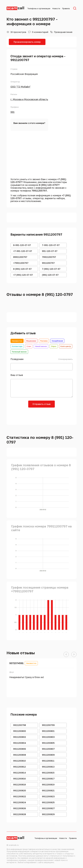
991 (12, 112)
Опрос (54, 346)
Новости (56, 8)
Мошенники (31, 341)
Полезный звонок (19, 352)
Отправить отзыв (42, 404)
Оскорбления (57, 341)
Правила (66, 8)
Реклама (44, 341)
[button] (66, 655)
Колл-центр (66, 346)
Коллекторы (17, 346)
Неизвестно (17, 341)
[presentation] (42, 415)
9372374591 (16, 663)
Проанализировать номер (27, 42)
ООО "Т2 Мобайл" (21, 87)
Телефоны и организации (39, 8)
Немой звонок (41, 346)
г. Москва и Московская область (29, 99)
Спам (29, 346)
